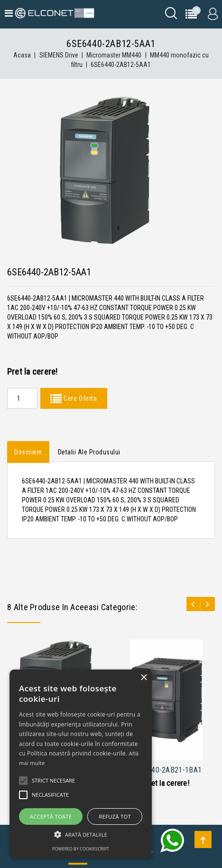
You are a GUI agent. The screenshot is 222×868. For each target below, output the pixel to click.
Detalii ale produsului (89, 452)
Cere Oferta (79, 398)
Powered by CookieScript (81, 849)
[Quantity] (22, 398)
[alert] (81, 764)
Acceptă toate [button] (51, 816)
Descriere (28, 452)
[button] (81, 835)
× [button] (143, 678)
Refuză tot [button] (115, 816)
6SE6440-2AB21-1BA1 (166, 770)
